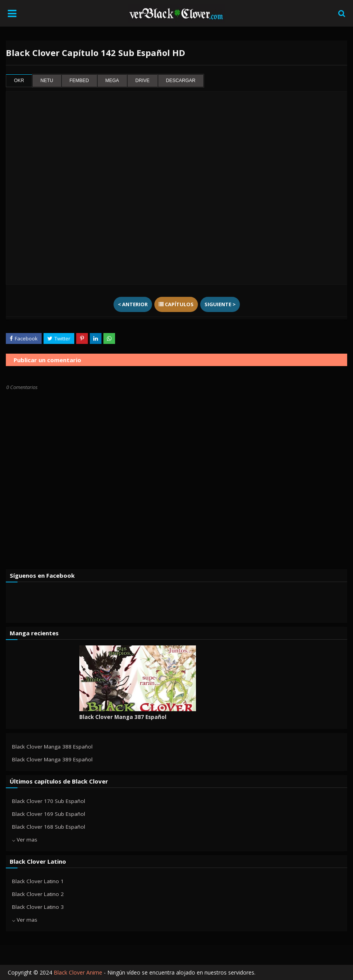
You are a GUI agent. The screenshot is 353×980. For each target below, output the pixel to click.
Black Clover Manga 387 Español (123, 717)
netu (47, 81)
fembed (79, 81)
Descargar (181, 81)
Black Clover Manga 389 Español (52, 759)
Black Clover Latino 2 (38, 894)
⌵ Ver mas (25, 840)
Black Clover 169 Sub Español (49, 814)
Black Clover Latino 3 (38, 907)
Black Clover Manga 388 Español (52, 747)
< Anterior (133, 304)
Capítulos (176, 304)
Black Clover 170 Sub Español (49, 801)
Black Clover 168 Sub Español (49, 827)
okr (19, 81)
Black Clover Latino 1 (38, 881)
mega (112, 81)
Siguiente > (220, 304)
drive (142, 81)
